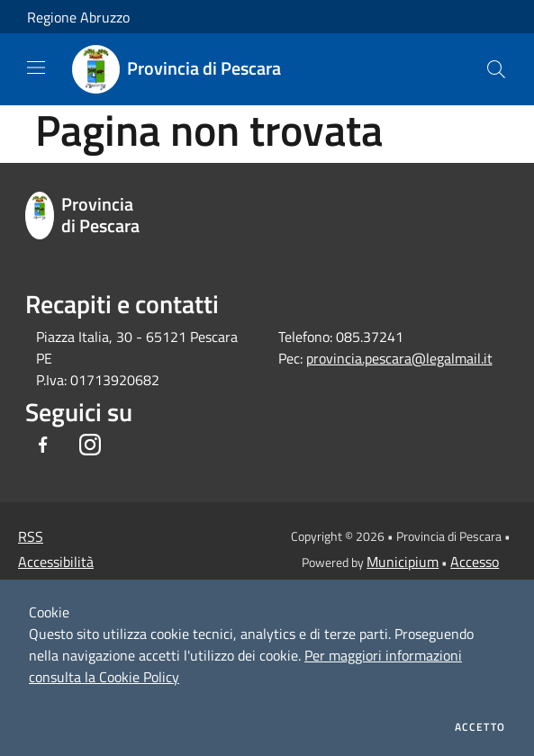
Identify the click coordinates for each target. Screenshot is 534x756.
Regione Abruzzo (78, 17)
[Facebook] (43, 446)
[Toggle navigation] (36, 67)
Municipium (403, 562)
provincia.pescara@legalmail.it (399, 358)
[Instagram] (90, 446)
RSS (31, 536)
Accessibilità (56, 562)
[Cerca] (496, 69)
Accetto (480, 727)
